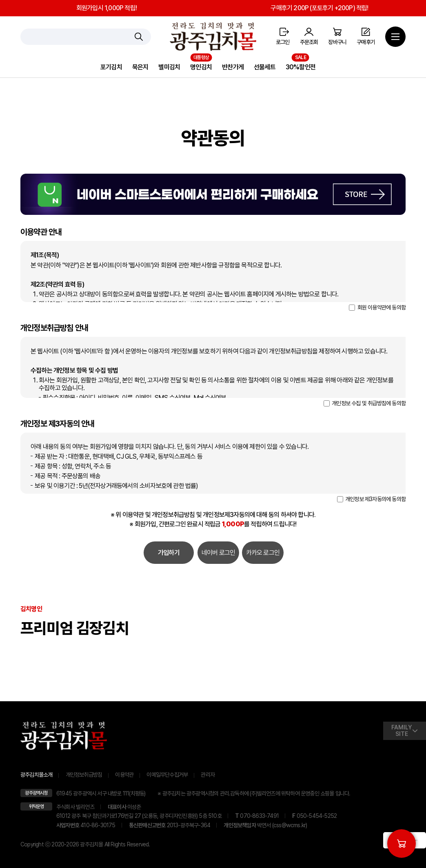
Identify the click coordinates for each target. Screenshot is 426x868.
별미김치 (169, 67)
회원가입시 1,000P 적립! (106, 8)
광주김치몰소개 (36, 775)
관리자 (208, 775)
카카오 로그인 (263, 553)
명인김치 (201, 67)
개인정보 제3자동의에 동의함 (371, 499)
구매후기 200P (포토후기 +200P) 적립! (319, 8)
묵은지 (140, 67)
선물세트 (265, 67)
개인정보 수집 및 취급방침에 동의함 (365, 403)
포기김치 (111, 67)
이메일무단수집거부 (167, 775)
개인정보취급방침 (84, 775)
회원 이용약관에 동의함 (377, 307)
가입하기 (169, 553)
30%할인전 (301, 67)
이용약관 (124, 775)
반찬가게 (233, 67)
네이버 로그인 (218, 553)
